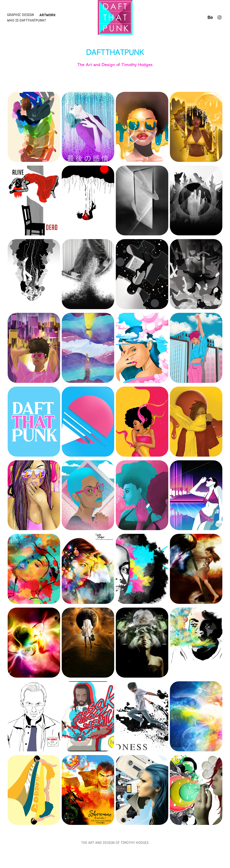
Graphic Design (20, 14)
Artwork (47, 15)
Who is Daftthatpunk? (26, 20)
